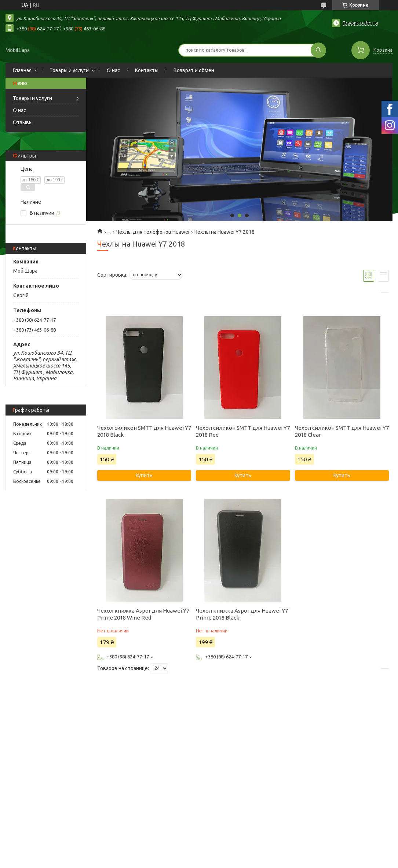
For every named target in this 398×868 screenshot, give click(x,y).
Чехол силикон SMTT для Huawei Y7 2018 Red (243, 431)
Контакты (147, 70)
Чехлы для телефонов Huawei (153, 232)
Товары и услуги (69, 70)
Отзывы (23, 122)
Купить (144, 475)
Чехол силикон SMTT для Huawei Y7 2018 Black (144, 431)
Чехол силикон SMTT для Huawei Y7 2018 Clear (342, 431)
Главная (22, 70)
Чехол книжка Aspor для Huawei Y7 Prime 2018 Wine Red (143, 614)
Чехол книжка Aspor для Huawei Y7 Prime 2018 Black (242, 614)
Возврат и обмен (194, 70)
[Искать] (318, 50)
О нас (113, 70)
